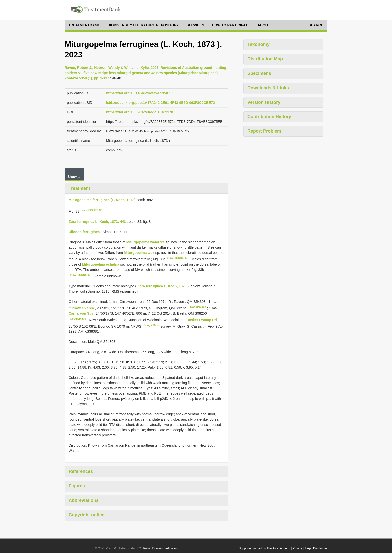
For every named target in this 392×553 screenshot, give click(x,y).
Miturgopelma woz (139, 253)
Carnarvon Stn (81, 313)
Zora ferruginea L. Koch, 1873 (162, 286)
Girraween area (82, 308)
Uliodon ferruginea (84, 232)
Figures (77, 486)
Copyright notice (87, 515)
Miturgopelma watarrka (146, 242)
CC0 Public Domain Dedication (157, 548)
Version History (264, 102)
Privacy (298, 548)
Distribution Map (265, 59)
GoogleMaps (198, 307)
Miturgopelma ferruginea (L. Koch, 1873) (102, 200)
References (81, 471)
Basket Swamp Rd (202, 320)
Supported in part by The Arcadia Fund (264, 548)
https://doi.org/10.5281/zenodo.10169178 (140, 112)
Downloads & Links (268, 88)
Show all (75, 177)
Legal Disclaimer (316, 548)
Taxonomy (259, 44)
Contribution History (269, 117)
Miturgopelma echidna (101, 264)
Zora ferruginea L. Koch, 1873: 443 (97, 222)
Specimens (259, 73)
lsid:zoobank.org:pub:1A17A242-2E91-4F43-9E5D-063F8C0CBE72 (161, 103)
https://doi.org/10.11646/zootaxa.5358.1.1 (140, 93)
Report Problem (264, 131)
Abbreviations (84, 500)
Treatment (79, 188)
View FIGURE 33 (92, 210)
